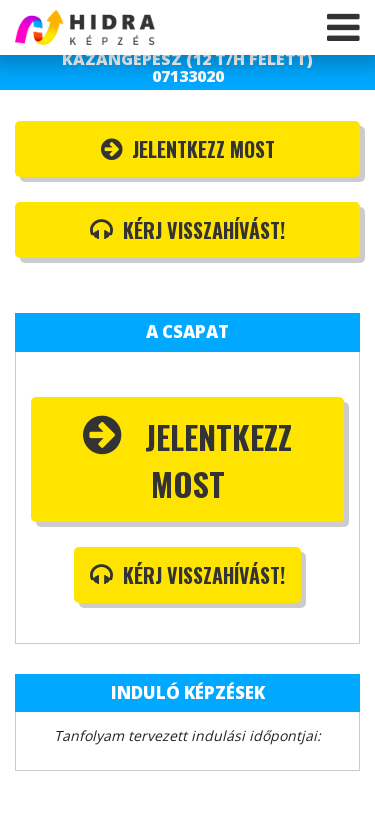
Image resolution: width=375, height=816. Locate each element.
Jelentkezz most (188, 149)
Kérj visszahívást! (187, 230)
